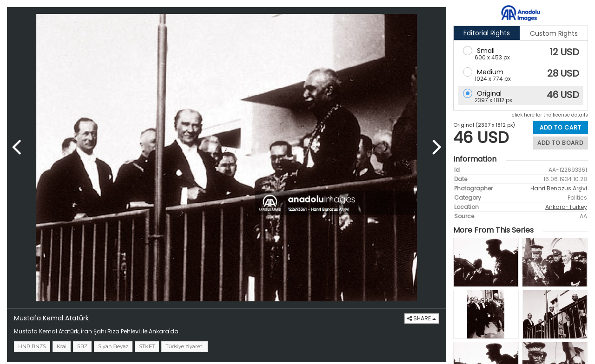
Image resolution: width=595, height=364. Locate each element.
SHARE (422, 318)
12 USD (564, 52)
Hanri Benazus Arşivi (559, 188)
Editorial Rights (487, 33)
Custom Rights (554, 33)
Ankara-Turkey (566, 207)
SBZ (82, 346)
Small (486, 51)
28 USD (563, 73)
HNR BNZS (32, 346)
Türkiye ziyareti (185, 346)
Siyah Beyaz (113, 346)
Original (489, 93)
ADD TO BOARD (560, 143)
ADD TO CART (561, 127)
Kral (62, 346)
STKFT (147, 346)
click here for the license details (550, 115)
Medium (490, 72)
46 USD (563, 95)
